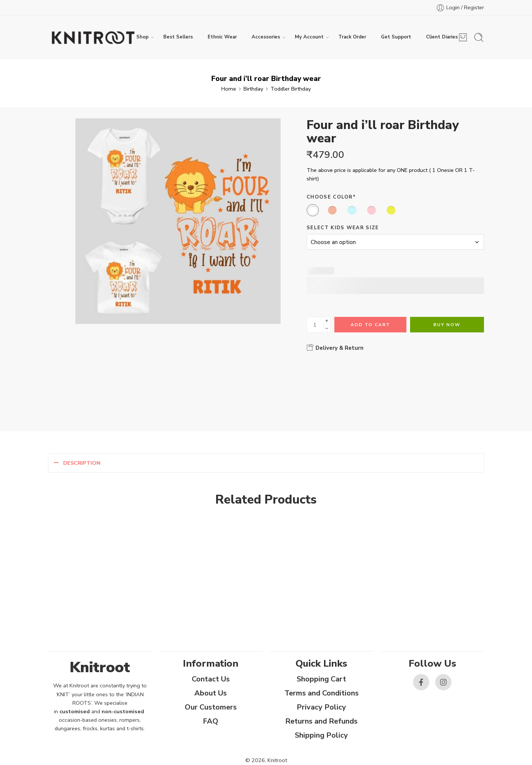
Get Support (396, 37)
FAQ (211, 721)
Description (82, 463)
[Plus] (327, 321)
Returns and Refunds (321, 721)
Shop (142, 37)
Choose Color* (331, 197)
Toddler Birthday (291, 89)
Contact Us (211, 679)
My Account (309, 37)
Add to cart (370, 325)
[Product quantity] (315, 325)
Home (229, 89)
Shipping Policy (321, 735)
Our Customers (211, 707)
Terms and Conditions (322, 693)
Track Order (352, 37)
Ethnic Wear (222, 37)
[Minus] (327, 329)
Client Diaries (442, 37)
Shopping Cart (321, 679)
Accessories (266, 37)
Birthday (253, 89)
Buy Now (447, 325)
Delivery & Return (335, 348)
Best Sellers (178, 37)
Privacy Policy (321, 707)
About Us (211, 693)
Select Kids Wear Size (343, 228)
